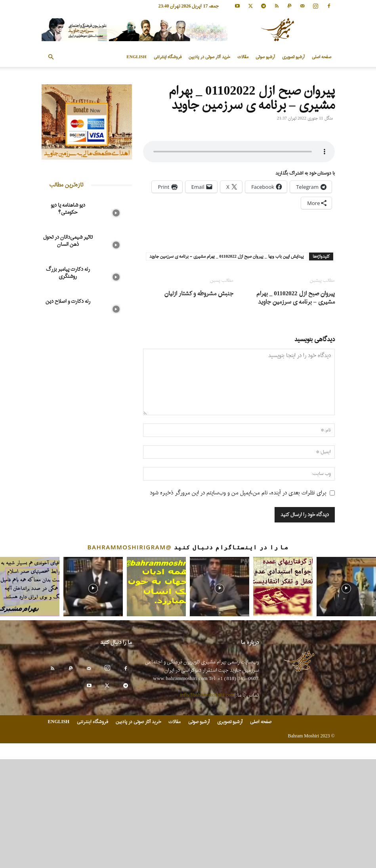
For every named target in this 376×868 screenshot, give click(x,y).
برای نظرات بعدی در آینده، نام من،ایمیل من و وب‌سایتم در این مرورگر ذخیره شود (238, 602)
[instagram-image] (30, 696)
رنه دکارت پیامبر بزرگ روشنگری (68, 273)
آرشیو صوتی (265, 57)
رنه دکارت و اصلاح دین (68, 301)
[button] (51, 57)
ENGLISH (136, 57)
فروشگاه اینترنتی (168, 57)
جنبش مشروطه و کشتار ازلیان (199, 403)
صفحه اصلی (322, 57)
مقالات (243, 57)
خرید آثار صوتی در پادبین (209, 57)
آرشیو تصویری (293, 57)
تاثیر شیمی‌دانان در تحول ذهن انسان (68, 241)
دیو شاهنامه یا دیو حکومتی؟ (68, 209)
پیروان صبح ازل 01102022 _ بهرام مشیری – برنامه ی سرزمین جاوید (296, 407)
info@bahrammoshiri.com (208, 804)
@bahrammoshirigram (130, 656)
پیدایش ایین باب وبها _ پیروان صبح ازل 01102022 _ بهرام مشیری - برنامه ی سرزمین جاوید (226, 365)
